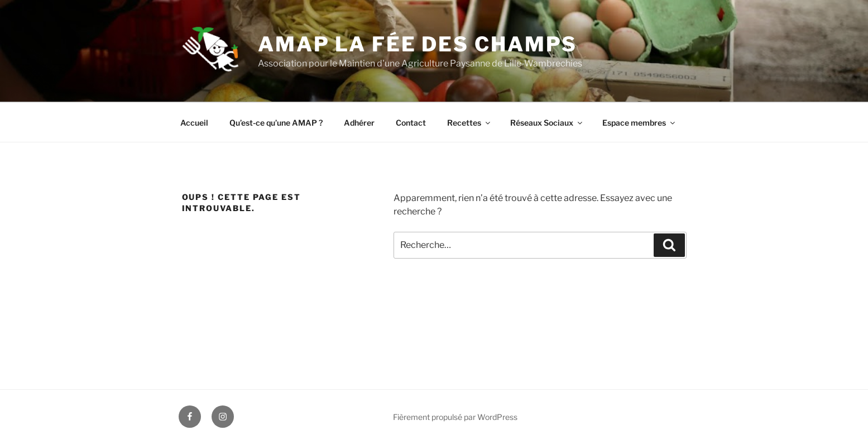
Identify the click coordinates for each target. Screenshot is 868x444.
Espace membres (639, 123)
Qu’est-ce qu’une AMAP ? (276, 123)
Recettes (469, 123)
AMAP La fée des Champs (418, 44)
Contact (411, 123)
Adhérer (359, 123)
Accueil (194, 123)
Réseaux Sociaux (547, 123)
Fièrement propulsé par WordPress (455, 417)
